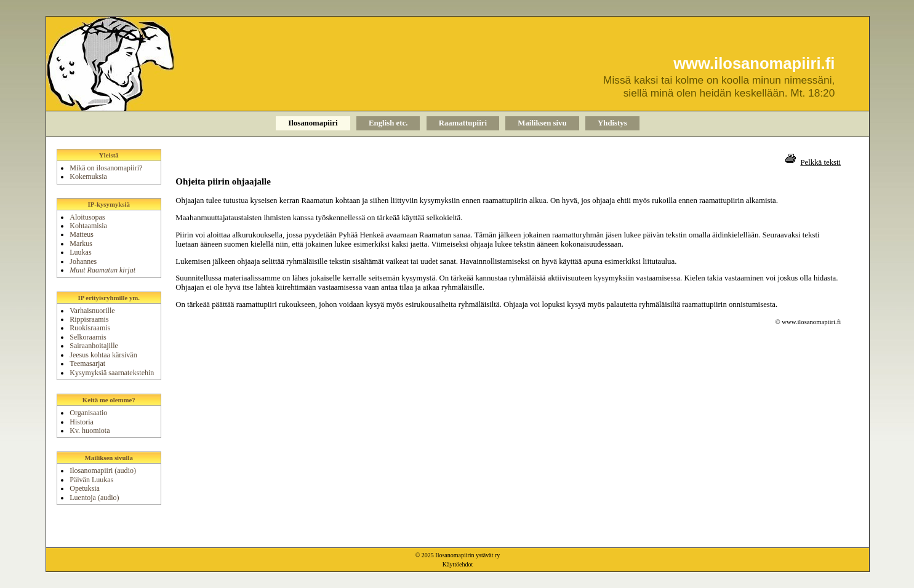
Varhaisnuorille (92, 311)
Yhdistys (612, 123)
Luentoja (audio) (94, 498)
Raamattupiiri (463, 123)
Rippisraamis (89, 319)
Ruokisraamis (90, 328)
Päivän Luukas (91, 480)
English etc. (388, 123)
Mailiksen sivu (542, 123)
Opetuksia (85, 488)
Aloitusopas (87, 217)
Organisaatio (88, 413)
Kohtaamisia (88, 226)
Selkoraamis (88, 337)
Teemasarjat (87, 364)
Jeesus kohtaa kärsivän (103, 355)
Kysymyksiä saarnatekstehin (112, 373)
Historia (82, 422)
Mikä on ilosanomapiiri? (106, 168)
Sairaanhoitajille (94, 346)
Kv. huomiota (90, 431)
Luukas (80, 252)
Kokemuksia (88, 177)
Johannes (83, 261)
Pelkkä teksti (820, 162)
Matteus (82, 234)
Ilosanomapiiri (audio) (103, 471)
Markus (81, 244)
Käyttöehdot (458, 564)
